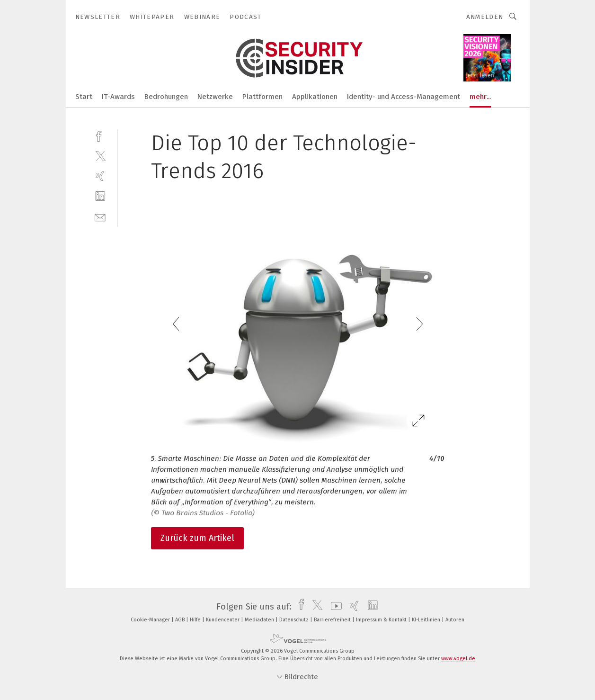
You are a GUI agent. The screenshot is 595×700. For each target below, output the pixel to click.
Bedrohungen (166, 97)
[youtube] (334, 607)
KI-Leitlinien (427, 620)
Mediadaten (260, 620)
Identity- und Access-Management (404, 97)
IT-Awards (118, 97)
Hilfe (196, 620)
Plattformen (262, 97)
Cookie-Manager (151, 620)
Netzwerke (215, 97)
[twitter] (100, 156)
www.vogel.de (458, 659)
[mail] (100, 217)
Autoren (455, 620)
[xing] (100, 176)
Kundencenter (223, 620)
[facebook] (100, 135)
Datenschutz (295, 620)
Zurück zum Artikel (197, 538)
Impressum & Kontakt (382, 620)
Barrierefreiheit (333, 620)
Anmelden (485, 17)
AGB (181, 620)
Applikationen (315, 97)
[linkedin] (100, 196)
